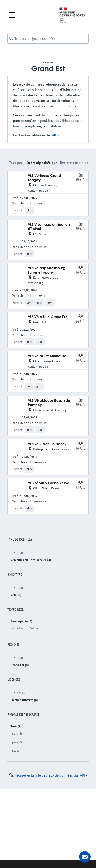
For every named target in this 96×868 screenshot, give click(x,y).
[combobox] (48, 39)
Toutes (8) (19, 693)
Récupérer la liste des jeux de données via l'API (50, 775)
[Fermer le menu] (30, 15)
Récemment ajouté (74, 163)
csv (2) (16, 751)
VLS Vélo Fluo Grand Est (47, 317)
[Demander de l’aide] (85, 857)
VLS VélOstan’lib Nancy (47, 444)
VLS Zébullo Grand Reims (49, 483)
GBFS (55, 135)
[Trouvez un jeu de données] (48, 39)
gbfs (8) (17, 733)
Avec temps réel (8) (25, 628)
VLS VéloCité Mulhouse (47, 356)
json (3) (17, 742)
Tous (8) (17, 553)
